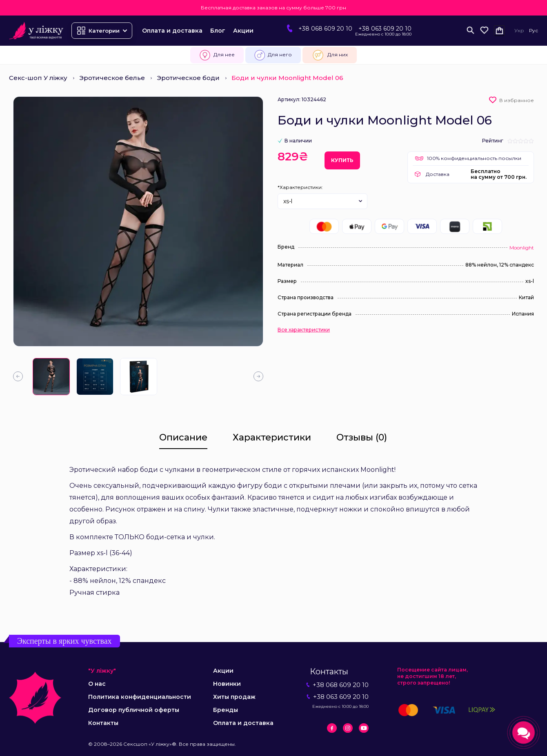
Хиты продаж (234, 697)
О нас (97, 684)
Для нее (217, 55)
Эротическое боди (188, 78)
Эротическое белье (112, 78)
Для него (273, 55)
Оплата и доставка (172, 31)
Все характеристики (304, 330)
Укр (519, 30)
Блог (218, 31)
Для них (330, 55)
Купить (342, 160)
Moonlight (522, 248)
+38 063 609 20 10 (385, 29)
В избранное (517, 100)
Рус (534, 30)
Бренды (226, 710)
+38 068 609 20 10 (325, 29)
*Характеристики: (300, 187)
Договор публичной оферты (134, 710)
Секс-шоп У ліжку (38, 78)
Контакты (103, 723)
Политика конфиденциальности (140, 697)
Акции (243, 31)
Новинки (227, 684)
